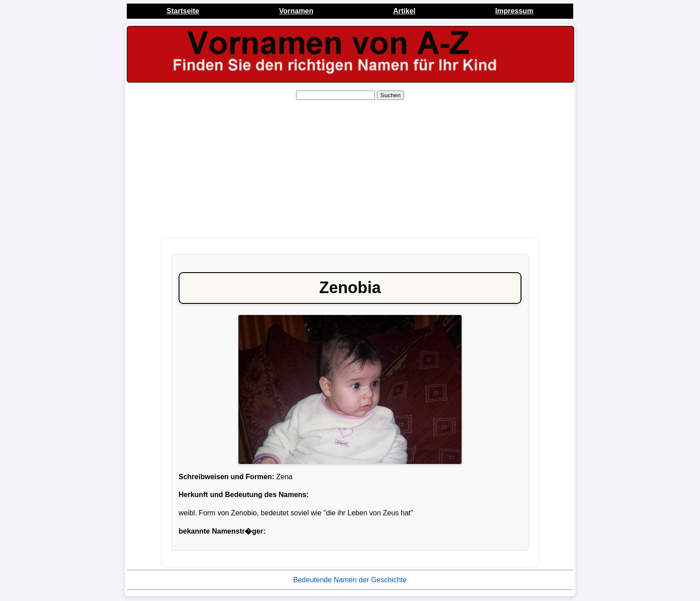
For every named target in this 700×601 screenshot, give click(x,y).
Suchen (390, 95)
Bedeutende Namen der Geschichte (350, 580)
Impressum (514, 11)
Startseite (183, 11)
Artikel (404, 11)
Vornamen (296, 11)
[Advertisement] (350, 170)
